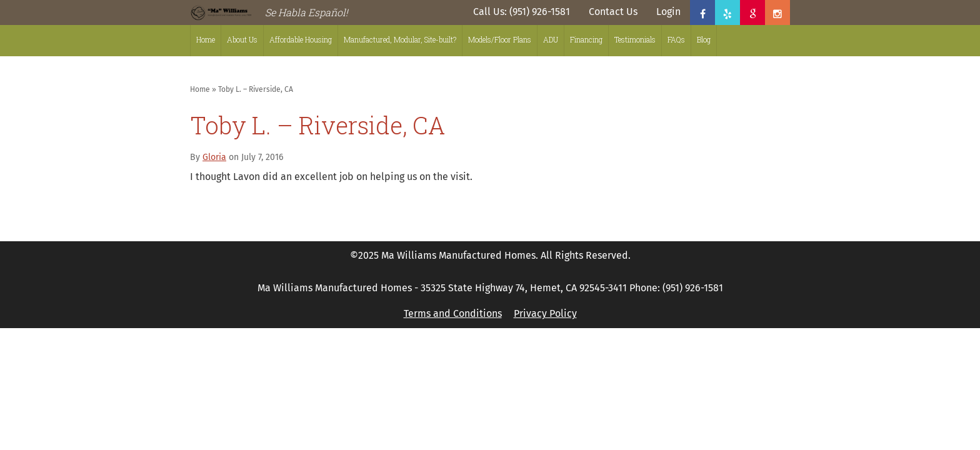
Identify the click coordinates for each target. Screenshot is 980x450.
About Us (242, 39)
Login (668, 12)
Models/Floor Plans (500, 39)
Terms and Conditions (453, 313)
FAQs (676, 39)
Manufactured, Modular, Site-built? (400, 39)
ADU (551, 39)
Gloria (214, 157)
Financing (586, 39)
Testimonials (635, 39)
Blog (704, 39)
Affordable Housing (301, 39)
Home (206, 39)
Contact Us (613, 12)
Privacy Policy (545, 313)
